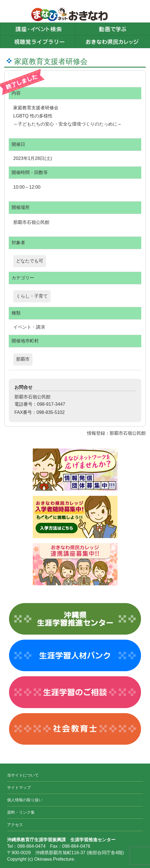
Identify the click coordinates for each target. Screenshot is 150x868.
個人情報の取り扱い (25, 800)
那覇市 (23, 359)
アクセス (15, 825)
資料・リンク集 (21, 812)
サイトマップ (19, 787)
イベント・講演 (29, 327)
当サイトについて (23, 775)
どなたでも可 (30, 261)
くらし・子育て (32, 296)
